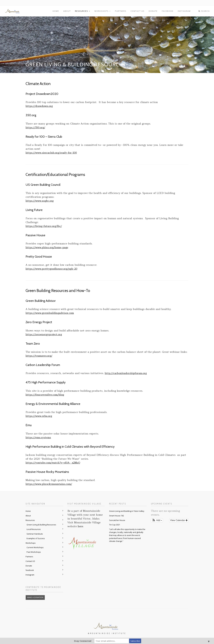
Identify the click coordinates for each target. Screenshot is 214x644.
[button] (157, 520)
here (80, 526)
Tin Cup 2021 (115, 525)
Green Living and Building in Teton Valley (127, 511)
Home (56, 11)
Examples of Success (36, 538)
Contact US (137, 11)
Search (204, 11)
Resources (83, 11)
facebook (168, 11)
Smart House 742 (116, 516)
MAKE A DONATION (35, 597)
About (67, 11)
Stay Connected (83, 641)
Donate (153, 11)
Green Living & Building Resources (41, 525)
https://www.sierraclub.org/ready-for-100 (51, 153)
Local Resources (34, 529)
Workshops (103, 11)
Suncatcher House (117, 520)
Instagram (184, 11)
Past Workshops (34, 552)
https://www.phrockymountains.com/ (49, 484)
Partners (121, 11)
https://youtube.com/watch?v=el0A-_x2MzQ (53, 463)
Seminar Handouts (35, 534)
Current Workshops (35, 547)
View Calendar (179, 520)
